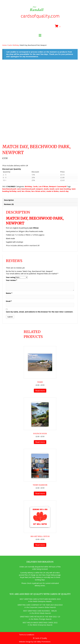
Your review (12, 280)
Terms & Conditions (27, 635)
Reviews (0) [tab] (9, 204)
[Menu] (40, 35)
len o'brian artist (38, 191)
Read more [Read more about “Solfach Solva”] (40, 442)
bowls (46, 189)
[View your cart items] (58, 26)
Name (9, 293)
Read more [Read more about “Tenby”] (40, 391)
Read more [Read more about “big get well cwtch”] (40, 545)
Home (4, 45)
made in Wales (53, 191)
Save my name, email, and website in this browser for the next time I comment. (40, 312)
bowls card (54, 189)
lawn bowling (65, 189)
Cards (10, 45)
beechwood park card (11, 189)
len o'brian (26, 191)
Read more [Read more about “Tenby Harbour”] (40, 493)
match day (64, 191)
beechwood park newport (32, 189)
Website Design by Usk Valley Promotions (35, 642)
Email (9, 301)
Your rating (11, 277)
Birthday (16, 45)
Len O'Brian (43, 186)
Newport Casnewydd (58, 186)
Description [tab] (9, 200)
